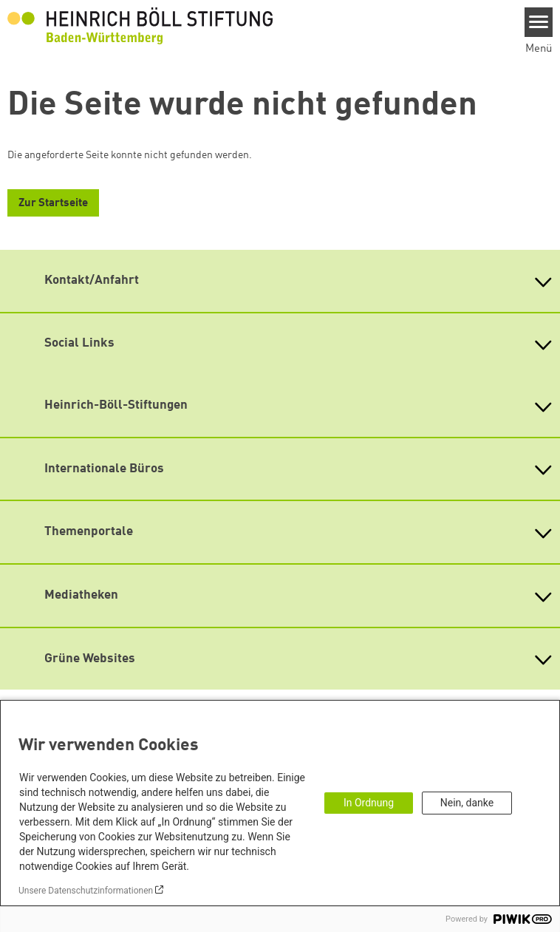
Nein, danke (467, 803)
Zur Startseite (53, 204)
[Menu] (539, 22)
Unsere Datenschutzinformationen (86, 891)
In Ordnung (369, 803)
